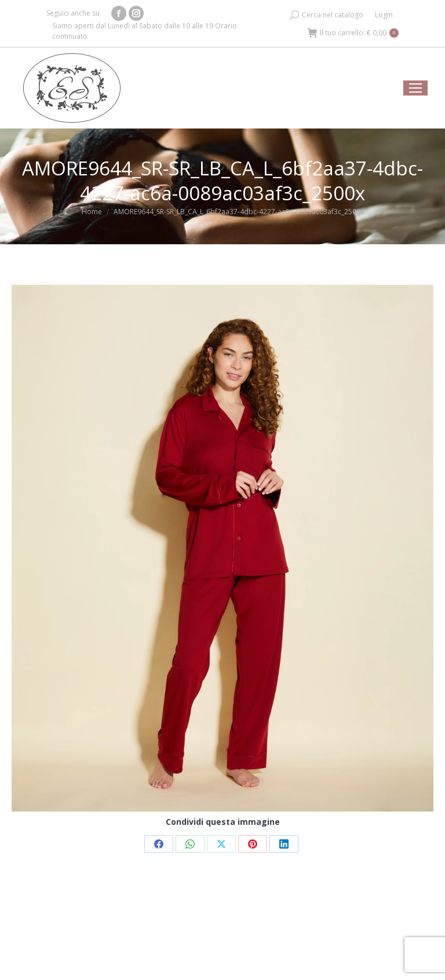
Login (384, 15)
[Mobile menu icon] (415, 88)
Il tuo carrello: (353, 33)
